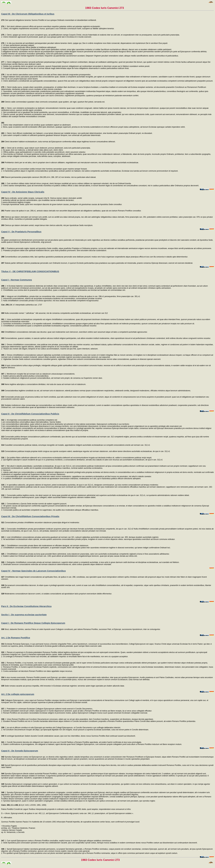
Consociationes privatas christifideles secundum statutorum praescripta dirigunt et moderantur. (40, 523)
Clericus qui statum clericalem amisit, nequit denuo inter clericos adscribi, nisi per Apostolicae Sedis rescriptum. (47, 225)
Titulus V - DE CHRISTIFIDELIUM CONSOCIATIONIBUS (30, 271)
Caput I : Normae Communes (17, 280)
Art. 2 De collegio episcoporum (18, 694)
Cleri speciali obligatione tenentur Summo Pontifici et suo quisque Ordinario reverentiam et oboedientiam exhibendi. (49, 20)
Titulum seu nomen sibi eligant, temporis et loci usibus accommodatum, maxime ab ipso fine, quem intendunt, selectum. (50, 349)
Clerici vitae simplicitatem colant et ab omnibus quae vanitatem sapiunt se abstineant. (36, 125)
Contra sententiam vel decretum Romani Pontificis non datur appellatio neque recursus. (38, 671)
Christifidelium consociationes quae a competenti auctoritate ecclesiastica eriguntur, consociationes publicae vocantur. (50, 326)
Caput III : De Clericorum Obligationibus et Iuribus (28, 14)
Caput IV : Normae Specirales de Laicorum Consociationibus (34, 571)
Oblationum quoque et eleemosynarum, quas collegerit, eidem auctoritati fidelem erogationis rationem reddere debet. (49, 497)
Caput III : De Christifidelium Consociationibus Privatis (30, 516)
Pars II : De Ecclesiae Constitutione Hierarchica (26, 606)
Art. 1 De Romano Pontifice (16, 638)
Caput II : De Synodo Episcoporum (20, 751)
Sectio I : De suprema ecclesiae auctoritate (24, 615)
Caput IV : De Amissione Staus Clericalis (23, 192)
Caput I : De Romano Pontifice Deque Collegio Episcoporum (33, 623)
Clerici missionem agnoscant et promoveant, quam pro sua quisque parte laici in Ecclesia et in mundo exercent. (47, 37)
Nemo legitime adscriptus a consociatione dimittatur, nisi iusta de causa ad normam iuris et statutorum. (44, 384)
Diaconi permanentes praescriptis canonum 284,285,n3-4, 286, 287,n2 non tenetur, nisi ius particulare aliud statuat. (49, 177)
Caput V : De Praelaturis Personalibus (21, 232)
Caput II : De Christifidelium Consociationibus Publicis (30, 414)
